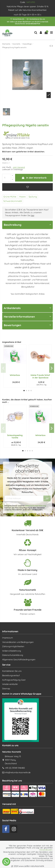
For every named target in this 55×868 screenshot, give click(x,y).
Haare (22, 197)
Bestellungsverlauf (11, 675)
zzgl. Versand (19, 167)
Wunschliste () (17, 19)
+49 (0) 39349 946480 (15, 768)
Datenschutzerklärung (36, 506)
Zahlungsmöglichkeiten (13, 646)
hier (32, 215)
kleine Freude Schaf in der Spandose (40, 376)
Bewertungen (27, 325)
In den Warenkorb (34, 178)
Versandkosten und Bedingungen (18, 642)
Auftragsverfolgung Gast (14, 680)
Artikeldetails (27, 308)
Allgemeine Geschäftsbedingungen (19, 660)
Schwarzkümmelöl (13, 201)
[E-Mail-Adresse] (24, 499)
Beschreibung (27, 225)
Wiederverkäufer (10, 684)
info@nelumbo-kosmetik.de (18, 772)
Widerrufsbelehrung (12, 651)
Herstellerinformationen (27, 317)
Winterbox (15, 375)
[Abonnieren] (47, 499)
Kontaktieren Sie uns (37, 19)
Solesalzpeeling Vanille (15, 436)
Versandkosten (46, 850)
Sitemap (6, 689)
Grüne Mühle (10, 197)
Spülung (33, 197)
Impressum (8, 638)
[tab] (27, 225)
